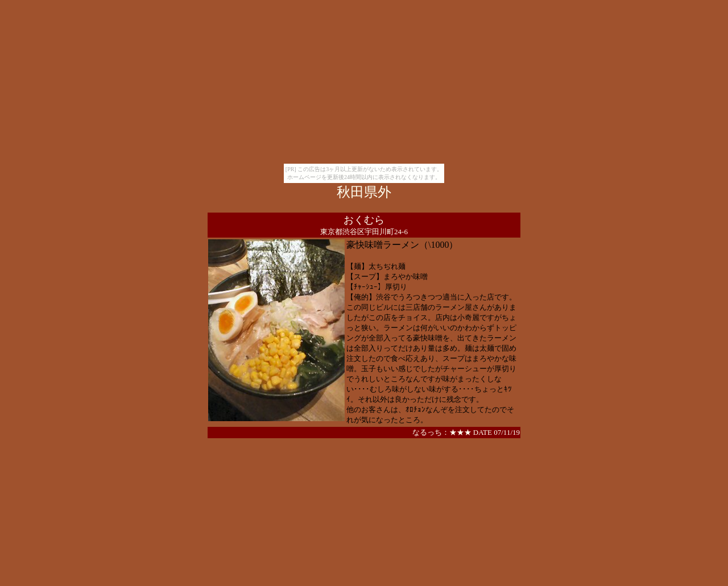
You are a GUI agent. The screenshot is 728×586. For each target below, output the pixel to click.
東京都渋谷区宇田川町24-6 (364, 232)
